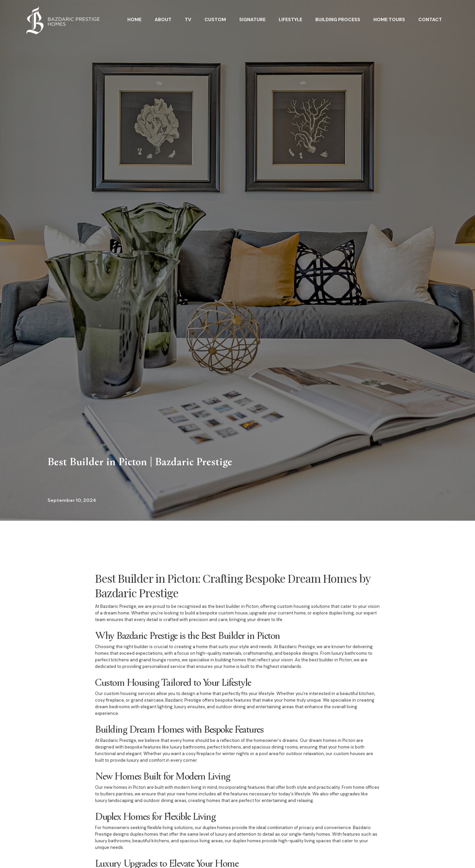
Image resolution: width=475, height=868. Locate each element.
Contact (430, 19)
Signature (252, 19)
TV (188, 19)
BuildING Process (338, 19)
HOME (134, 19)
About (163, 19)
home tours (389, 19)
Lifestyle (290, 19)
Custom (215, 19)
